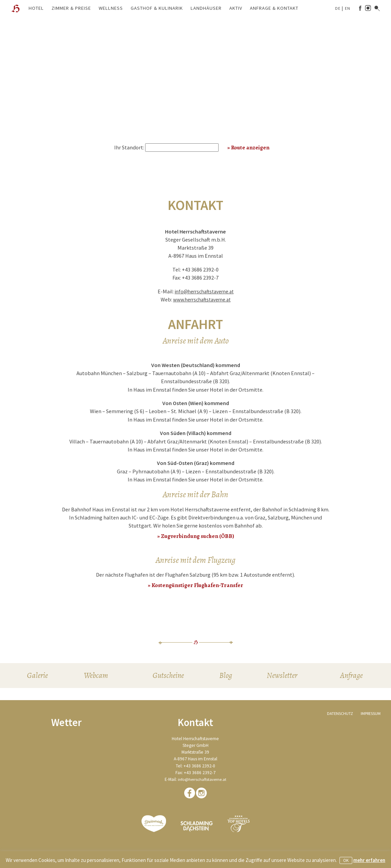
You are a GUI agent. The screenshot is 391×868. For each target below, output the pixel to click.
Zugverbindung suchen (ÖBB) (197, 536)
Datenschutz (337, 715)
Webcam (96, 677)
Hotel (36, 8)
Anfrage (352, 677)
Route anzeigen (250, 148)
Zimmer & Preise (71, 8)
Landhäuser (206, 8)
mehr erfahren (369, 860)
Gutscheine (168, 677)
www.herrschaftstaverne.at (202, 299)
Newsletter (283, 677)
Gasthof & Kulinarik (157, 8)
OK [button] (346, 860)
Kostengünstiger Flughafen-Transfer (198, 585)
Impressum (369, 715)
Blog (226, 677)
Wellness (111, 8)
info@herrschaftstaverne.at (204, 291)
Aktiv (236, 8)
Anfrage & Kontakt (274, 8)
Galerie (37, 677)
